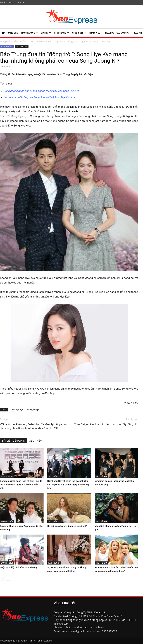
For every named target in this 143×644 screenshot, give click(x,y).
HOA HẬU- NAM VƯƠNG (118, 33)
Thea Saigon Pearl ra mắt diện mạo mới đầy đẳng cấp (106, 424)
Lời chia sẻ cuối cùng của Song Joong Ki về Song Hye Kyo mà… (40, 97)
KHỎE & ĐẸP (79, 33)
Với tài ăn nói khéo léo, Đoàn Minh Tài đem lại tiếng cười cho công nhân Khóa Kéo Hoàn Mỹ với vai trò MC (33, 426)
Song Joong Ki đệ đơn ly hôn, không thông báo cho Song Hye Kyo (41, 91)
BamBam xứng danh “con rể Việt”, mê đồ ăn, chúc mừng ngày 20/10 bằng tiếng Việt (21, 485)
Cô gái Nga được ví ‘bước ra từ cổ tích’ (67, 526)
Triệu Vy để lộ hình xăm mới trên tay (19, 567)
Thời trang (61, 33)
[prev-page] (2, 578)
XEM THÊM (36, 441)
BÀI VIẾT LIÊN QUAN (14, 441)
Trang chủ (5, 42)
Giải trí (46, 33)
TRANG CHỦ (10, 33)
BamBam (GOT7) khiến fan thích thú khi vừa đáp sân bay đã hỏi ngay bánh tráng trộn (68, 485)
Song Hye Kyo (17, 410)
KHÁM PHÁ (96, 33)
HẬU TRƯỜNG (30, 33)
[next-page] (8, 578)
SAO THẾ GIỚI (38, 42)
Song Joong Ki (34, 410)
